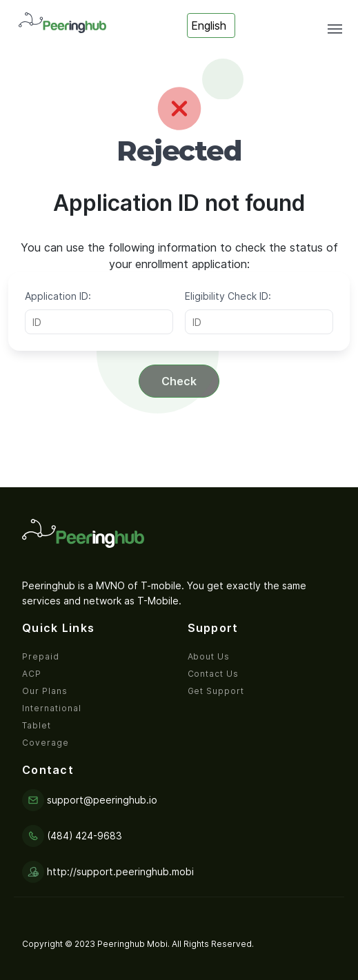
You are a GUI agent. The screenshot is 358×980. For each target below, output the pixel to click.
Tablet (37, 725)
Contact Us (213, 674)
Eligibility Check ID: (228, 296)
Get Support (216, 691)
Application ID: (58, 296)
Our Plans (45, 691)
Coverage (46, 743)
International (51, 708)
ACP (32, 674)
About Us (209, 656)
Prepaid (41, 656)
